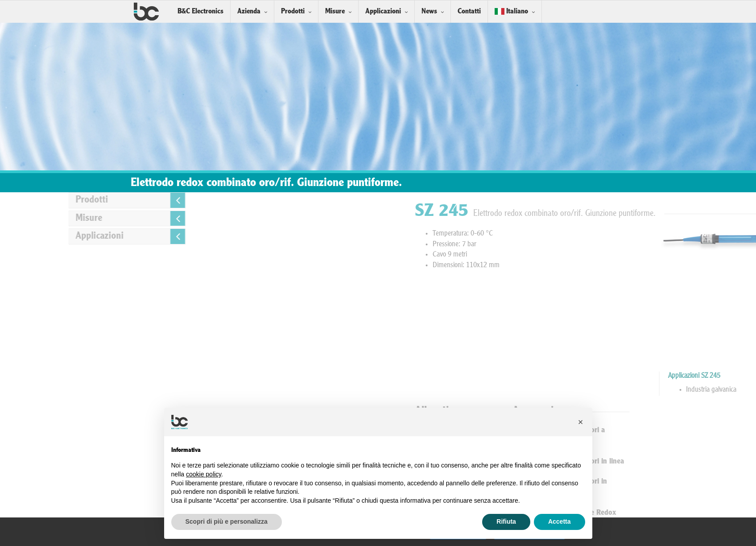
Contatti (469, 11)
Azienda (249, 11)
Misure (335, 11)
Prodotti (293, 11)
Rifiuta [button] (506, 521)
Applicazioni (383, 11)
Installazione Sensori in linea (660, 461)
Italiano (511, 11)
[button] (581, 422)
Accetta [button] (560, 521)
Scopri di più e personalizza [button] (227, 521)
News (429, 11)
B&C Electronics (200, 11)
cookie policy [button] (204, 474)
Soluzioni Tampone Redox (656, 513)
